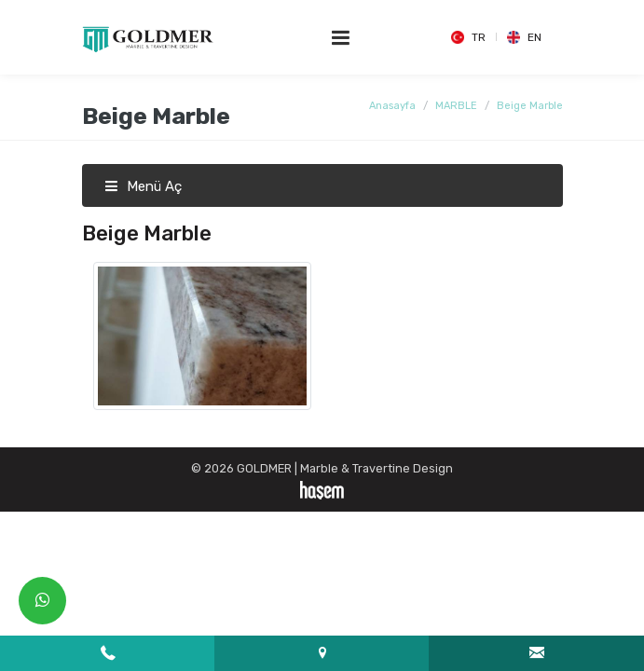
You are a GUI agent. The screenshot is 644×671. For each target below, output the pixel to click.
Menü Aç (143, 186)
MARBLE (456, 106)
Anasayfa (392, 106)
